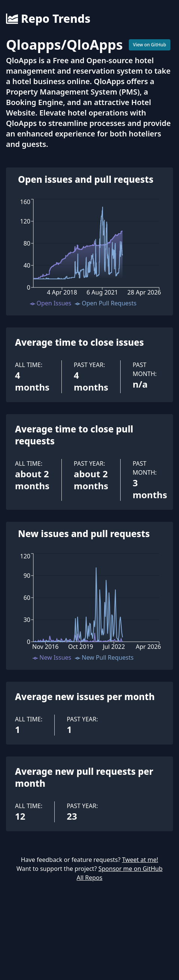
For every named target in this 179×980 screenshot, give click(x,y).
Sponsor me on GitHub (131, 869)
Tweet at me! (140, 860)
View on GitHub (150, 45)
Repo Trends (48, 19)
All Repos (90, 878)
